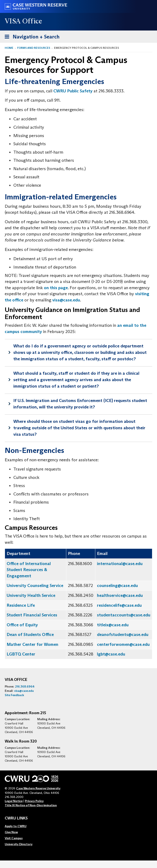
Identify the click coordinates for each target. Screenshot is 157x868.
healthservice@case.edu (120, 595)
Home (9, 48)
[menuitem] (19, 826)
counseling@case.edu (117, 585)
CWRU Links (16, 818)
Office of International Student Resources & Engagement (29, 570)
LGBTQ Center (21, 654)
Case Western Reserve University (38, 788)
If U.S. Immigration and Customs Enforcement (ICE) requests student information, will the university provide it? (80, 404)
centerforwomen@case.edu (123, 644)
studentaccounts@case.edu (124, 615)
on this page (56, 288)
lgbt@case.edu (111, 654)
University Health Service (31, 595)
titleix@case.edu (113, 625)
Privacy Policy (34, 801)
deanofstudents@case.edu (123, 634)
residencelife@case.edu (119, 605)
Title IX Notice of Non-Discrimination (31, 805)
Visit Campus (14, 838)
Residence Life (21, 605)
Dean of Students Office (30, 634)
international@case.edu (120, 564)
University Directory (19, 844)
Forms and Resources (34, 48)
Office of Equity (22, 625)
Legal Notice (14, 801)
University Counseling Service (35, 585)
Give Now (11, 832)
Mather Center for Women (32, 644)
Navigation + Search (31, 37)
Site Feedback (14, 695)
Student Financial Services (32, 615)
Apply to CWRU (16, 826)
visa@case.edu (66, 300)
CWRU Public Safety (73, 91)
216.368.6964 (25, 686)
